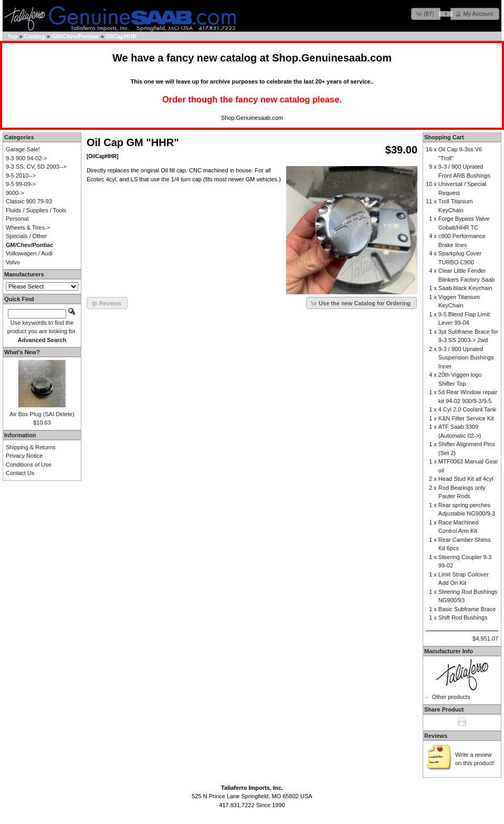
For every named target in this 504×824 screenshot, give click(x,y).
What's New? (22, 352)
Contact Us (20, 473)
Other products (451, 697)
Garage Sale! (23, 149)
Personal (17, 219)
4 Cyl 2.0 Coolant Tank (467, 409)
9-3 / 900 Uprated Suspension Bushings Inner (466, 358)
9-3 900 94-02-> (27, 158)
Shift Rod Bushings (463, 617)
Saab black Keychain (465, 288)
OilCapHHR (121, 36)
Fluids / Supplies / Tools (36, 210)
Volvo (13, 262)
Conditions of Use (29, 465)
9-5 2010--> (21, 176)
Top (12, 36)
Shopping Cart (444, 137)
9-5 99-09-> (21, 184)
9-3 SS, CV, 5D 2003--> (36, 167)
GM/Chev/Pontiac (75, 36)
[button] (426, 14)
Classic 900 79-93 (29, 201)
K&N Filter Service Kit (466, 418)
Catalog (35, 36)
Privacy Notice (24, 456)
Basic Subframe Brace (467, 609)
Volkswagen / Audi (29, 253)
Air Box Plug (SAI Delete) (42, 414)
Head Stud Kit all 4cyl (466, 479)
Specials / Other (26, 236)
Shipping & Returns (31, 447)
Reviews (436, 736)
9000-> (15, 193)
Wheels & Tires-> (28, 228)
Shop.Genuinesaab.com (332, 58)
